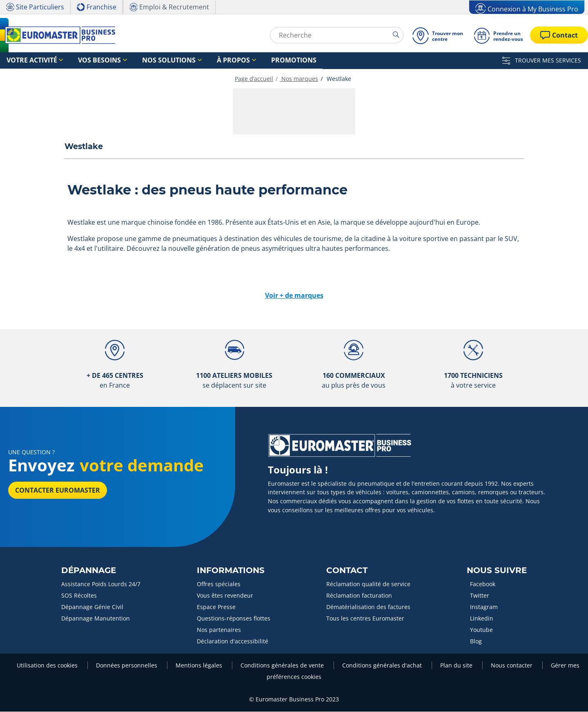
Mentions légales (200, 666)
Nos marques (299, 79)
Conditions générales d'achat (383, 666)
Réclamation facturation (359, 596)
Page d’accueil (254, 79)
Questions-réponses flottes (234, 619)
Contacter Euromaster (58, 491)
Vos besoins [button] (82, 61)
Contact (347, 571)
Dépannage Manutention (96, 619)
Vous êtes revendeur (225, 596)
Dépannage (89, 571)
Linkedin (482, 619)
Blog (476, 642)
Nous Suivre (497, 571)
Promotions (241, 61)
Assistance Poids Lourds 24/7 (101, 584)
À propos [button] (193, 61)
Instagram (484, 607)
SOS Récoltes (79, 596)
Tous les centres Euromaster (365, 619)
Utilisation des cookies (48, 666)
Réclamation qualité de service (368, 584)
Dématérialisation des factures (368, 607)
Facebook (483, 584)
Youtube (481, 630)
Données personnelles (127, 666)
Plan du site (457, 666)
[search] (398, 35)
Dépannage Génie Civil (92, 607)
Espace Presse (216, 607)
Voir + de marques (294, 296)
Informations (231, 571)
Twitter (480, 596)
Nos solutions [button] (139, 61)
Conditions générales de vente (283, 666)
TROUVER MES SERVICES (542, 60)
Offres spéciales (219, 584)
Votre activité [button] (26, 61)
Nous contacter (512, 666)
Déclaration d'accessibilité (233, 642)
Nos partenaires (219, 630)
